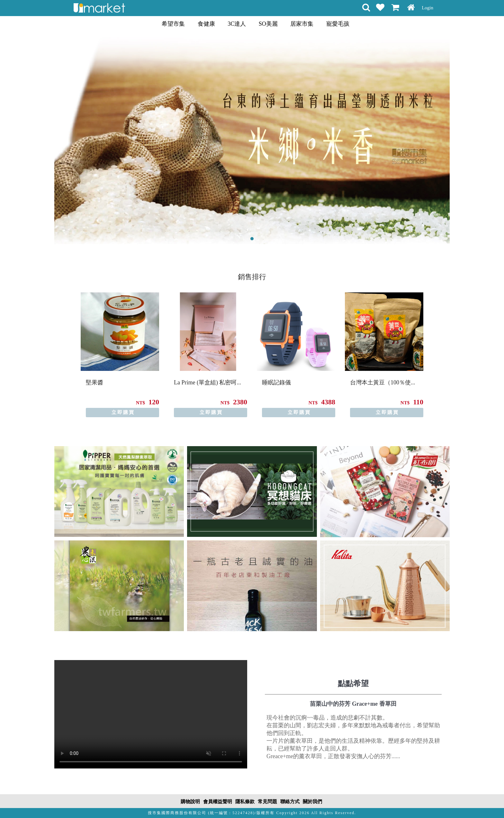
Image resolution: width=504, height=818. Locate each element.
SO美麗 (268, 24)
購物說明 (190, 802)
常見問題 (267, 802)
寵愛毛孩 (338, 24)
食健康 (206, 24)
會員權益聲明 (218, 802)
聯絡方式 (290, 802)
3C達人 (237, 24)
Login (428, 8)
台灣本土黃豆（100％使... (383, 382)
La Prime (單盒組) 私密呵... (207, 382)
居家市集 (302, 24)
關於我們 (312, 802)
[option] (120, 355)
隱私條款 (245, 802)
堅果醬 (94, 382)
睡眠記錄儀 (276, 382)
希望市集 (173, 24)
